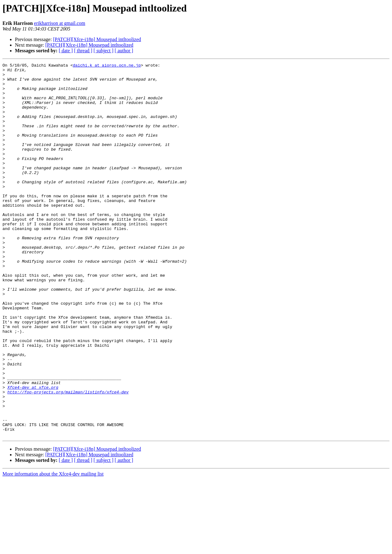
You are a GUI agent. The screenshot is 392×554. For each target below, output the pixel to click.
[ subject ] (104, 51)
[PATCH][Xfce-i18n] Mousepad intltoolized (97, 39)
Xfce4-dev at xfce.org (33, 453)
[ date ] (66, 51)
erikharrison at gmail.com (60, 23)
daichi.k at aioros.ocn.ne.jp (107, 66)
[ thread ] (83, 51)
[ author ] (124, 51)
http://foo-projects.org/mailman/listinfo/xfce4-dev (68, 458)
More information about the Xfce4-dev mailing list (53, 549)
